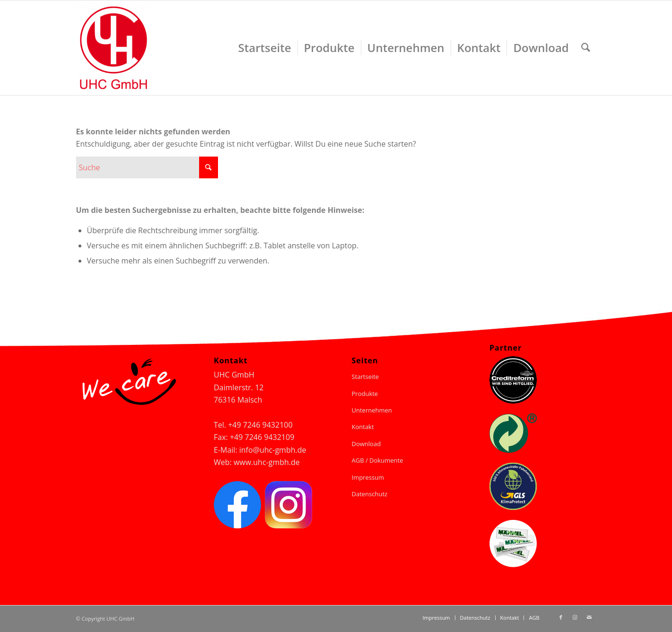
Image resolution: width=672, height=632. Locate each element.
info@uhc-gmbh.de (273, 450)
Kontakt (363, 427)
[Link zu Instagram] (575, 617)
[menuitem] (265, 48)
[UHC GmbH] (113, 48)
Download (367, 444)
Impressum (368, 477)
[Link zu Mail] (589, 617)
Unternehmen (372, 410)
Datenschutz (370, 494)
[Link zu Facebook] (561, 617)
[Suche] (586, 48)
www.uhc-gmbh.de (267, 462)
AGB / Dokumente (378, 460)
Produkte (365, 394)
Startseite (366, 377)
